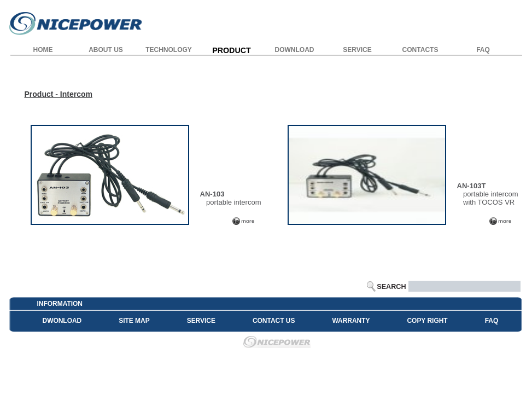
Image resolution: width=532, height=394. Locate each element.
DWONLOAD (62, 321)
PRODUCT (232, 50)
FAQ (483, 50)
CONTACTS (420, 50)
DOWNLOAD (295, 50)
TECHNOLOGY (169, 50)
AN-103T (472, 186)
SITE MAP (134, 321)
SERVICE (357, 50)
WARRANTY (351, 321)
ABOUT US (106, 50)
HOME (43, 50)
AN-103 (212, 194)
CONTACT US (274, 321)
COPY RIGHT (427, 321)
